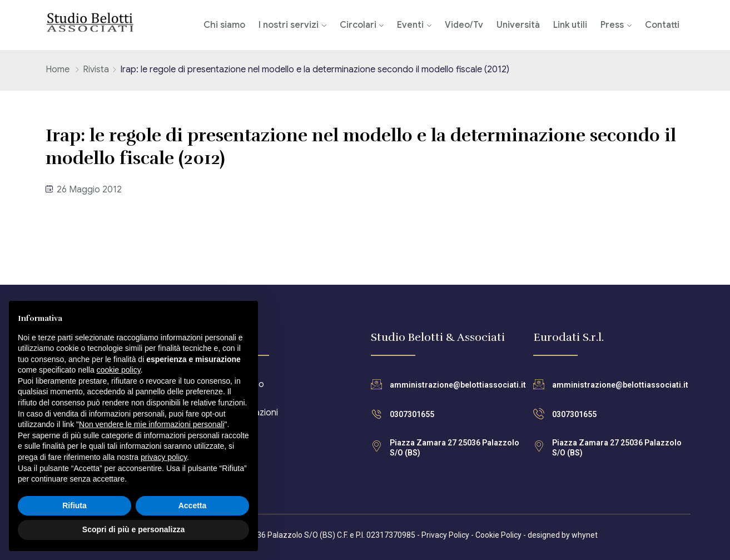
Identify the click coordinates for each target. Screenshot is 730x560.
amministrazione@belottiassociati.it (458, 385)
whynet (585, 535)
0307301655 (412, 414)
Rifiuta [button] (75, 506)
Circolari (358, 25)
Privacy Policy (445, 535)
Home (58, 70)
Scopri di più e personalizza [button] (133, 529)
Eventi (410, 25)
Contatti (662, 25)
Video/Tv (464, 25)
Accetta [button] (193, 506)
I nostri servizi (289, 25)
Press (612, 25)
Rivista (96, 70)
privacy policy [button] (164, 457)
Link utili (570, 25)
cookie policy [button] (119, 370)
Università (518, 25)
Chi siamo (224, 25)
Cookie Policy (498, 535)
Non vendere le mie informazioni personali (152, 424)
